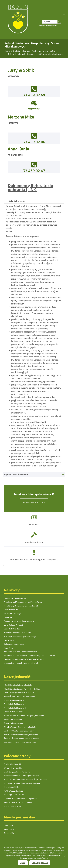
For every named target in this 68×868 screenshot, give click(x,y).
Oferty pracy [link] (9, 640)
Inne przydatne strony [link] (13, 806)
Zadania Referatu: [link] (17, 201)
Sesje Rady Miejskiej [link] (12, 629)
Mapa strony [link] (9, 648)
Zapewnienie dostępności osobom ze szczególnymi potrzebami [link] (30, 655)
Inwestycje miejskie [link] (34, 542)
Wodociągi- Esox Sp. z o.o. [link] (14, 795)
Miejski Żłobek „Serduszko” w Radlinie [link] (19, 696)
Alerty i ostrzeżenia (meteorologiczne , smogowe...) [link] (34, 559)
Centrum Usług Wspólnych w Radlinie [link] (19, 693)
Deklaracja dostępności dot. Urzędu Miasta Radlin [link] (24, 659)
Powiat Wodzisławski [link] (12, 764)
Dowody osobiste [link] (11, 610)
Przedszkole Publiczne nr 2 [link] (15, 704)
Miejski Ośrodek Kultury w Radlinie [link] (18, 685)
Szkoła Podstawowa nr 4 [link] (14, 723)
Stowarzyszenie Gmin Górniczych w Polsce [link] (21, 776)
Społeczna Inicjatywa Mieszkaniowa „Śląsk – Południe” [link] (26, 779)
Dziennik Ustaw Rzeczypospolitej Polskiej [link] (21, 799)
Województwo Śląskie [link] (13, 768)
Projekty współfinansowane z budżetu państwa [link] (23, 602)
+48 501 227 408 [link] (38, 502)
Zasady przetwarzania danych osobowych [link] (21, 652)
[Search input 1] (51, 22)
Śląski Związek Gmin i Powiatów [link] (17, 772)
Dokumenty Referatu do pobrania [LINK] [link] (30, 188)
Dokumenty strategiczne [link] (14, 644)
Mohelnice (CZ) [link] (10, 829)
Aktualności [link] (34, 524)
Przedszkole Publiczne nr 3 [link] (15, 708)
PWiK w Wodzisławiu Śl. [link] (13, 791)
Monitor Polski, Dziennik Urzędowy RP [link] (19, 802)
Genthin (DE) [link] (9, 825)
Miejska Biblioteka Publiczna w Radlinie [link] (20, 742)
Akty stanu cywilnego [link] (13, 613)
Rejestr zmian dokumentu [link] (16, 474)
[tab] (34, 201)
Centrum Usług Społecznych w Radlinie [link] (20, 731)
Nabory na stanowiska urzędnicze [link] (17, 633)
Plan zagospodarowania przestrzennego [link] (20, 636)
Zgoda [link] (23, 863)
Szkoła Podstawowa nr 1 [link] (14, 712)
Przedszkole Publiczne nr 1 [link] (15, 700)
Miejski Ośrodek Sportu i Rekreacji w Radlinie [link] (22, 689)
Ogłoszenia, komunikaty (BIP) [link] (16, 598)
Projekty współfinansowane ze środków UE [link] (21, 606)
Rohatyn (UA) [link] (9, 833)
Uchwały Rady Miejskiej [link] (13, 625)
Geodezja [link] (8, 617)
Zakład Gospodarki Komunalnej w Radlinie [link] (21, 735)
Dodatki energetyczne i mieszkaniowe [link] (19, 621)
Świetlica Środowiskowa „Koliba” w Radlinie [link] (22, 738)
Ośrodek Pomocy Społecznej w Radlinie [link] (20, 727)
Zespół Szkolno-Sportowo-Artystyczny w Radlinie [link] (24, 716)
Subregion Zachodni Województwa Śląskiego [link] (22, 783)
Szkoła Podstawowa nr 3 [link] (14, 719)
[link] (18, 20)
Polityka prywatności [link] (40, 863)
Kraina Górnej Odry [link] (12, 787)
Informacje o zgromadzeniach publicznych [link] (21, 663)
